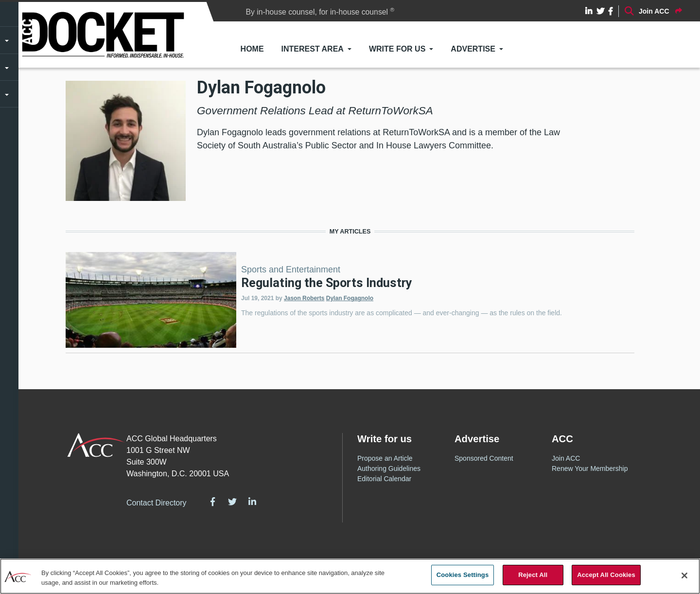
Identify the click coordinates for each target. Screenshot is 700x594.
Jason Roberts (304, 298)
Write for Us (397, 49)
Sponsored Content (484, 458)
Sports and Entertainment (291, 270)
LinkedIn (252, 502)
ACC (96, 445)
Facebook (213, 502)
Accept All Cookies (606, 575)
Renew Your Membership (590, 468)
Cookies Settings (463, 575)
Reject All (533, 575)
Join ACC (566, 458)
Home (252, 49)
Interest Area (313, 49)
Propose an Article (385, 458)
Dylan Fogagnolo (350, 298)
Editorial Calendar (384, 479)
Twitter (232, 502)
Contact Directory (157, 503)
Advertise (473, 49)
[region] (350, 576)
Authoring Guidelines (389, 468)
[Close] (684, 576)
